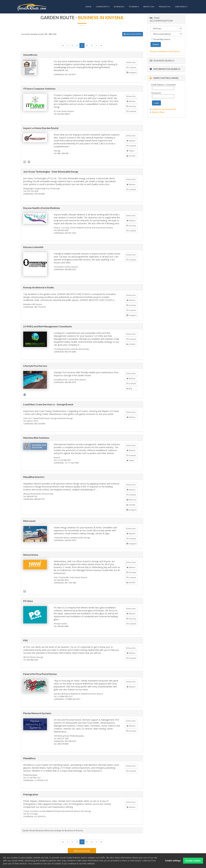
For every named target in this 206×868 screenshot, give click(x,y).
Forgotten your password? (164, 109)
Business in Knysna (101, 17)
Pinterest (131, 500)
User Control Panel (164, 78)
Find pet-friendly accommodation (165, 51)
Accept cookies (193, 861)
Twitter (130, 151)
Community (103, 7)
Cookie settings (173, 861)
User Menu (181, 7)
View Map (131, 106)
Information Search (165, 69)
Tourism (134, 7)
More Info (131, 62)
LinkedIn (131, 344)
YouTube (131, 156)
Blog (129, 389)
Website (131, 101)
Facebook (131, 67)
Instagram (132, 72)
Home (88, 7)
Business (119, 7)
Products (165, 7)
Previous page (82, 851)
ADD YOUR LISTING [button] (133, 34)
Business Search (162, 60)
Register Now (158, 112)
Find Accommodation (161, 19)
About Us (149, 7)
